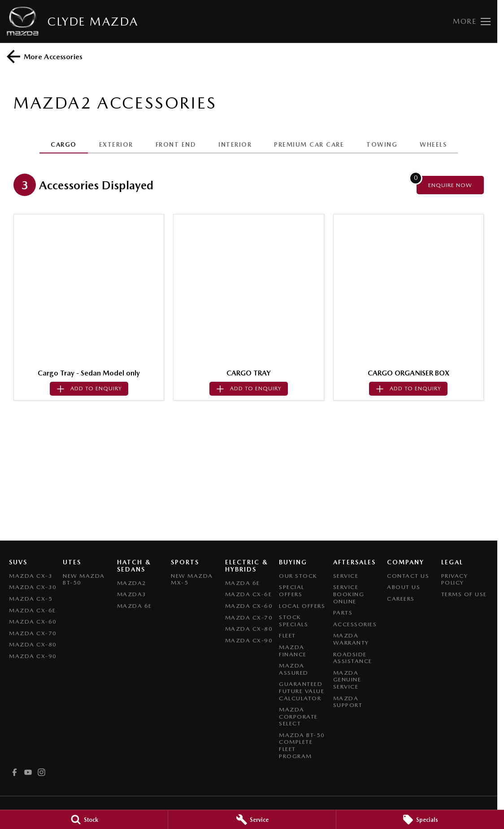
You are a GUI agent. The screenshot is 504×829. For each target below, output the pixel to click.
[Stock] (84, 820)
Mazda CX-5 (31, 599)
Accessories (355, 624)
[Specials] (420, 820)
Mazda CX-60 (33, 622)
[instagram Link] (41, 772)
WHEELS (433, 144)
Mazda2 (132, 583)
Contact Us (408, 576)
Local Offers (302, 606)
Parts (343, 613)
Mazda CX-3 (31, 576)
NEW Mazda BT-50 (84, 579)
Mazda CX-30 (33, 587)
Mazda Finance (293, 651)
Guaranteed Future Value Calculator (302, 691)
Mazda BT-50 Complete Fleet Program (302, 746)
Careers (401, 599)
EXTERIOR (116, 144)
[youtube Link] (28, 772)
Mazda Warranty (351, 639)
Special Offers (292, 591)
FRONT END (176, 144)
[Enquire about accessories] (450, 185)
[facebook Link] (15, 772)
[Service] (252, 820)
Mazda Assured (294, 669)
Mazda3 (132, 594)
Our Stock (298, 576)
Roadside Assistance (353, 658)
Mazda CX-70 (33, 633)
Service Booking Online (349, 594)
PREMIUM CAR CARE (309, 144)
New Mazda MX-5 (192, 579)
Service (346, 576)
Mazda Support (348, 702)
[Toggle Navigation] (472, 22)
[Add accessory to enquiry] (89, 389)
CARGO (64, 144)
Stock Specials (293, 621)
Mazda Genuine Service (347, 680)
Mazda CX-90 (33, 656)
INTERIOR (235, 144)
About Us (404, 587)
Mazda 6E (135, 606)
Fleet (287, 635)
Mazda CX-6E (33, 610)
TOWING (382, 144)
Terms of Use (464, 594)
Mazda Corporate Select (298, 716)
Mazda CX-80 (33, 644)
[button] (89, 289)
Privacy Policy (455, 579)
